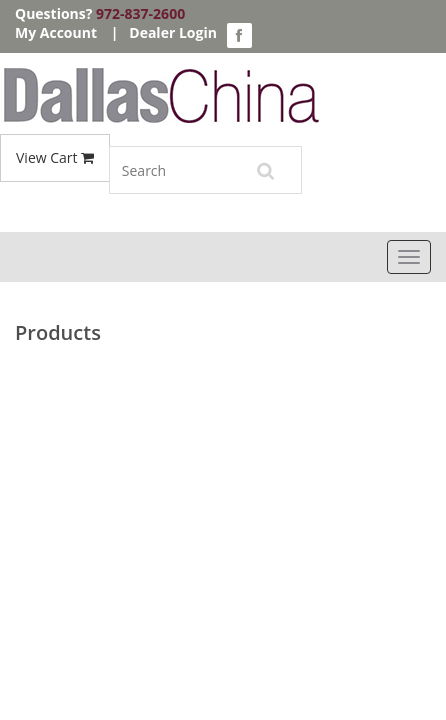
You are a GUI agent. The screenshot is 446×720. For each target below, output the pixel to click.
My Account (56, 32)
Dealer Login (173, 32)
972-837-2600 (140, 13)
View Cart (55, 157)
